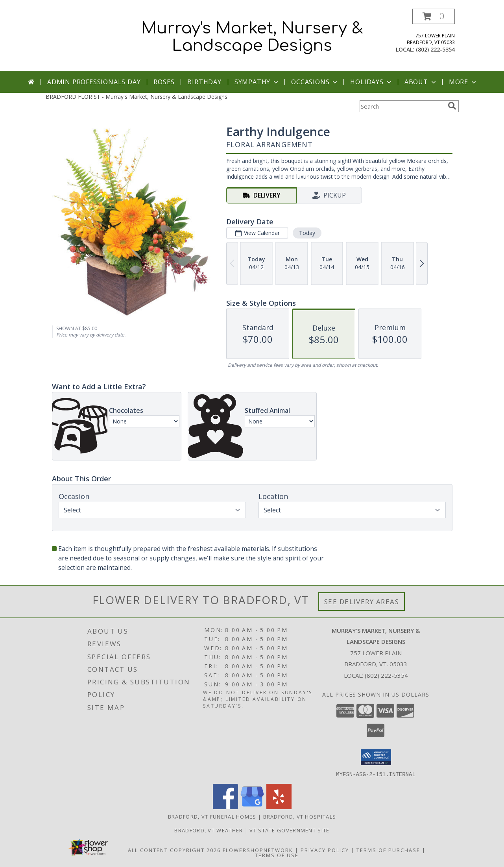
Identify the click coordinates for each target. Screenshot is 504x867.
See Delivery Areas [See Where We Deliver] (362, 602)
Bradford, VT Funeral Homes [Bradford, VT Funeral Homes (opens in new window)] (212, 816)
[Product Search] (402, 106)
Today (307, 233)
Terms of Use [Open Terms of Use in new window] (277, 855)
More (463, 82)
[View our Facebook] (225, 807)
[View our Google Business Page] (252, 807)
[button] (434, 16)
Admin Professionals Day (94, 82)
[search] (452, 106)
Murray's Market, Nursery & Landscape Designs (252, 37)
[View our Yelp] (279, 807)
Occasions (315, 82)
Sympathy (257, 82)
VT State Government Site (289, 830)
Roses (164, 82)
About (421, 82)
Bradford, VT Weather (209, 830)
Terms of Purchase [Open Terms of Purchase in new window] (388, 850)
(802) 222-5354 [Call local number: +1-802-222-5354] (435, 49)
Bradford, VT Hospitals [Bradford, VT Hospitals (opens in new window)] (300, 816)
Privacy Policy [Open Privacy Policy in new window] (325, 850)
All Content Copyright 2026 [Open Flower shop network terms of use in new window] (174, 850)
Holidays (371, 82)
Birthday (204, 82)
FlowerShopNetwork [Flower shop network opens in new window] (258, 850)
